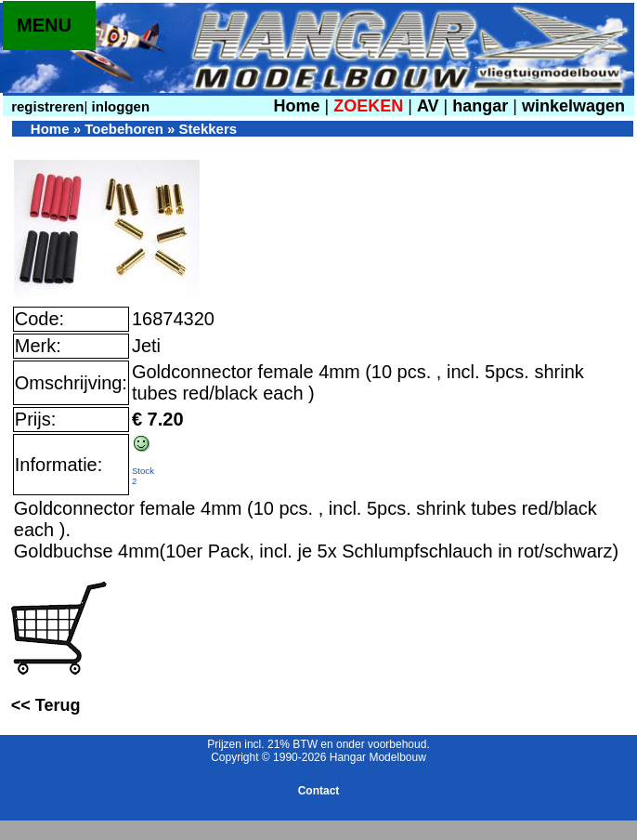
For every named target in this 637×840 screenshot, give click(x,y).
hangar (480, 106)
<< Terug (46, 705)
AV (430, 106)
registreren (46, 106)
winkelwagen (573, 106)
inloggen (118, 106)
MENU (44, 25)
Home (296, 106)
